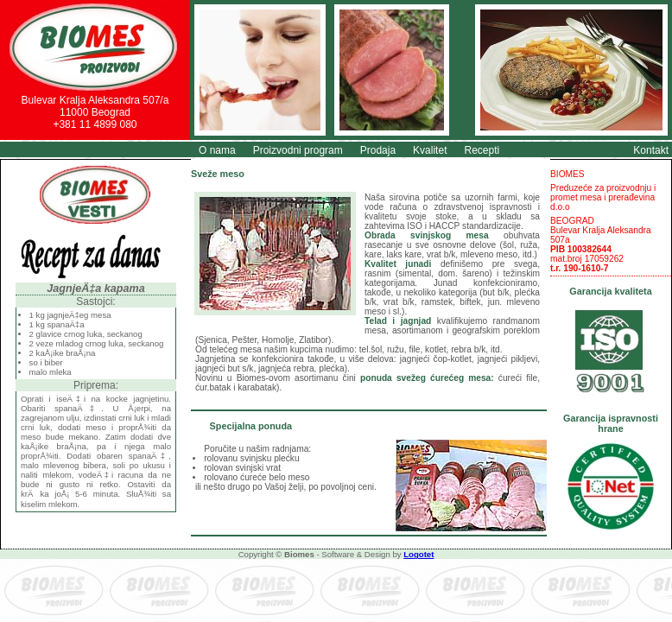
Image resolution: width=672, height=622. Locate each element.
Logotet (418, 554)
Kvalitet (430, 150)
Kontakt (651, 150)
